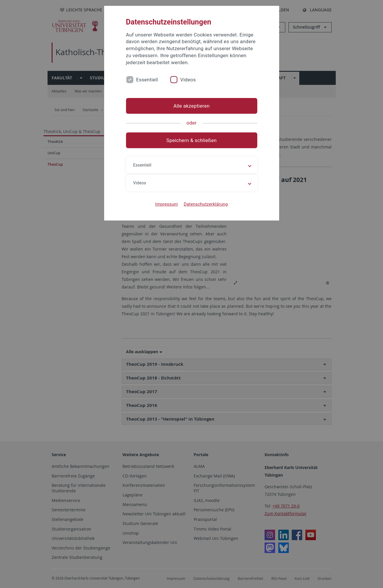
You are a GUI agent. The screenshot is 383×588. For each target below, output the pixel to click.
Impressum (167, 204)
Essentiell (147, 80)
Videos (188, 80)
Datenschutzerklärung (206, 204)
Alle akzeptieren (191, 106)
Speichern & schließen (191, 140)
